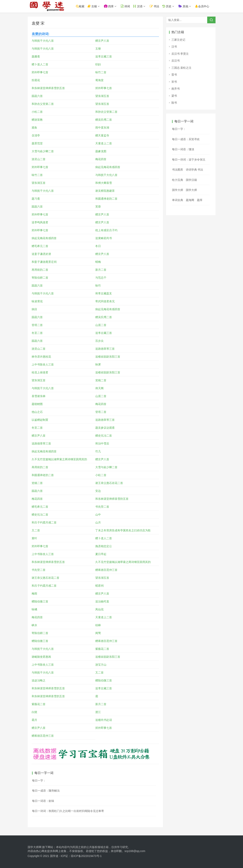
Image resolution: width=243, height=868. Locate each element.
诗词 (126, 6)
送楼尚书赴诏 (104, 720)
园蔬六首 (37, 96)
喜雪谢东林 (39, 396)
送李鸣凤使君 (40, 222)
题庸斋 (36, 56)
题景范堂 (37, 143)
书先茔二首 (102, 507)
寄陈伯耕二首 (40, 278)
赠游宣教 (37, 120)
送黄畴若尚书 (104, 238)
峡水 (34, 625)
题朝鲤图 (37, 404)
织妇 (98, 64)
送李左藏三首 (104, 56)
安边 (98, 491)
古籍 (93, 6)
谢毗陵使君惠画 (41, 657)
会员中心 (203, 6)
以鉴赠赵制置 (40, 420)
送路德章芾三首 (105, 349)
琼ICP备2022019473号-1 (86, 856)
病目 (34, 309)
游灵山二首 (39, 159)
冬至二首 (37, 333)
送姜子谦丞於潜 (41, 254)
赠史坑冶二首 (104, 436)
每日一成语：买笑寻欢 (186, 139)
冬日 (98, 246)
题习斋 (36, 199)
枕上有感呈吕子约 (106, 230)
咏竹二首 (101, 72)
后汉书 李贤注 (180, 54)
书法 (155, 6)
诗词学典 (191, 170)
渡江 (98, 712)
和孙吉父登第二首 (43, 104)
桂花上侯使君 (40, 372)
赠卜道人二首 (40, 64)
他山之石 (37, 412)
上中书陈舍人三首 (43, 364)
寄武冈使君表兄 (105, 301)
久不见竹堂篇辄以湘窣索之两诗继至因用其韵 (59, 459)
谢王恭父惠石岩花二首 (109, 483)
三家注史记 (178, 40)
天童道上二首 (104, 143)
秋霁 (98, 364)
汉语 (139, 6)
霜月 (34, 720)
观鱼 (34, 128)
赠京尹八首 (102, 41)
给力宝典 (178, 180)
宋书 (174, 82)
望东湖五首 (102, 96)
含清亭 (36, 135)
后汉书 (176, 61)
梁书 (174, 96)
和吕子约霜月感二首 (44, 522)
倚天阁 (99, 388)
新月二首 (101, 270)
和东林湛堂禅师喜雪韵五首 (48, 88)
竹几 (98, 451)
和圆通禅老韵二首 (106, 199)
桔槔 (98, 625)
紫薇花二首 (102, 649)
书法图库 (178, 170)
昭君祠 (99, 586)
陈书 (174, 103)
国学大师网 (35, 847)
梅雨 (34, 594)
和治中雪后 (102, 443)
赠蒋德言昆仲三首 (106, 570)
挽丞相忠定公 (104, 546)
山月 (98, 522)
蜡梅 (98, 262)
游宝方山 (101, 665)
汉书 (174, 47)
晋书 (174, 75)
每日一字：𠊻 (179, 129)
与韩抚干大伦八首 (43, 41)
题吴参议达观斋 (105, 428)
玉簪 (98, 49)
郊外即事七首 (40, 72)
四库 (110, 6)
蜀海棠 (99, 80)
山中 (98, 515)
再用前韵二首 (40, 270)
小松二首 (37, 112)
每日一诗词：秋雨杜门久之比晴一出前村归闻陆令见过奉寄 (68, 811)
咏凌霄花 (37, 301)
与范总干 (101, 278)
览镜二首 (101, 380)
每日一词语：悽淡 (183, 149)
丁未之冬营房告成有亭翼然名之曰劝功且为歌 (123, 530)
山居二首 (101, 325)
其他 (184, 6)
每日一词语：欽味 (43, 801)
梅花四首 (101, 159)
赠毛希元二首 (40, 246)
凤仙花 (99, 609)
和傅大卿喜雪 (104, 183)
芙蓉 (98, 207)
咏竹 (98, 286)
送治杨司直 (102, 601)
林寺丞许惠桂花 (41, 357)
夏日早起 (101, 554)
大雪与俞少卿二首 (43, 151)
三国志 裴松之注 (182, 68)
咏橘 (34, 609)
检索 (81, 6)
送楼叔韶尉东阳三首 (108, 357)
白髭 (34, 712)
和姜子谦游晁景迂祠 (44, 262)
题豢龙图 (101, 151)
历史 (168, 6)
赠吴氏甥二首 (104, 120)
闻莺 (98, 633)
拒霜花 (36, 80)
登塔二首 (37, 325)
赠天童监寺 (102, 135)
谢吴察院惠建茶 (105, 191)
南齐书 (176, 89)
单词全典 (178, 200)
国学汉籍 (191, 180)
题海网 (190, 200)
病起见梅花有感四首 (108, 167)
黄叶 (34, 538)
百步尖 (99, 341)
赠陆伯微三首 (40, 601)
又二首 (36, 530)
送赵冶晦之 (39, 680)
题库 (200, 200)
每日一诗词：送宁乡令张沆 (189, 160)
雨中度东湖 (102, 128)
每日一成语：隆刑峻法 (46, 791)
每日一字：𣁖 (39, 781)
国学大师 (178, 190)
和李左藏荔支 (104, 293)
